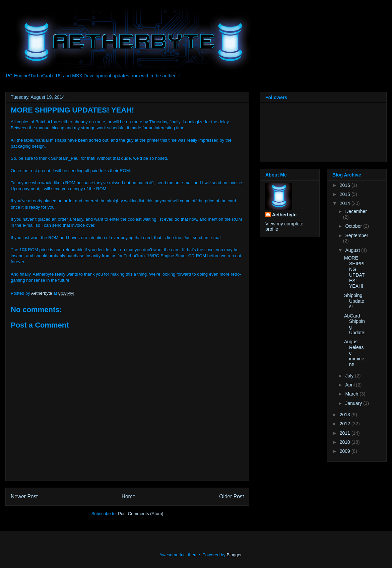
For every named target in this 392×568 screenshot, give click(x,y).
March (352, 394)
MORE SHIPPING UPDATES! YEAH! (354, 272)
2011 (346, 433)
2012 (346, 424)
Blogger (234, 555)
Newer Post (24, 496)
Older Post (232, 496)
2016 (346, 185)
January (354, 403)
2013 (346, 415)
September (356, 235)
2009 (346, 451)
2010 (346, 442)
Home (129, 496)
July (350, 376)
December (356, 211)
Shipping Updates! (354, 301)
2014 (346, 203)
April (350, 385)
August (353, 250)
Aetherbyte (284, 215)
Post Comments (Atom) (141, 514)
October (354, 226)
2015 (346, 194)
